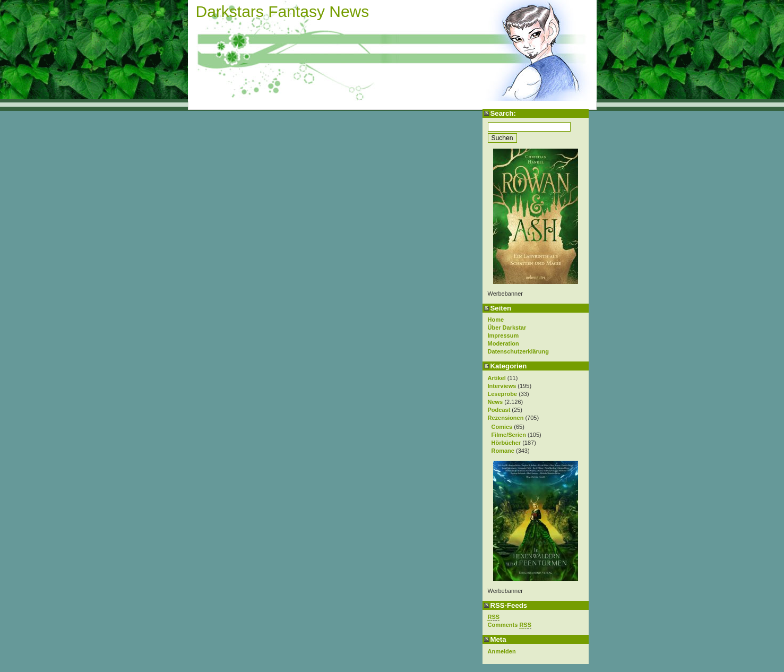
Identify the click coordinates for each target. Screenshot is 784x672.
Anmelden (502, 651)
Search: (503, 113)
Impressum (503, 335)
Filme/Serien (509, 435)
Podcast (499, 410)
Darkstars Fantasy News (283, 11)
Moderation (503, 343)
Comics (502, 427)
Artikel (497, 378)
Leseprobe (503, 394)
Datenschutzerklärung (519, 351)
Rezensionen (506, 418)
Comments (510, 625)
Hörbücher (506, 443)
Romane (503, 451)
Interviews (502, 386)
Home (496, 320)
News (496, 402)
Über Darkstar (507, 328)
